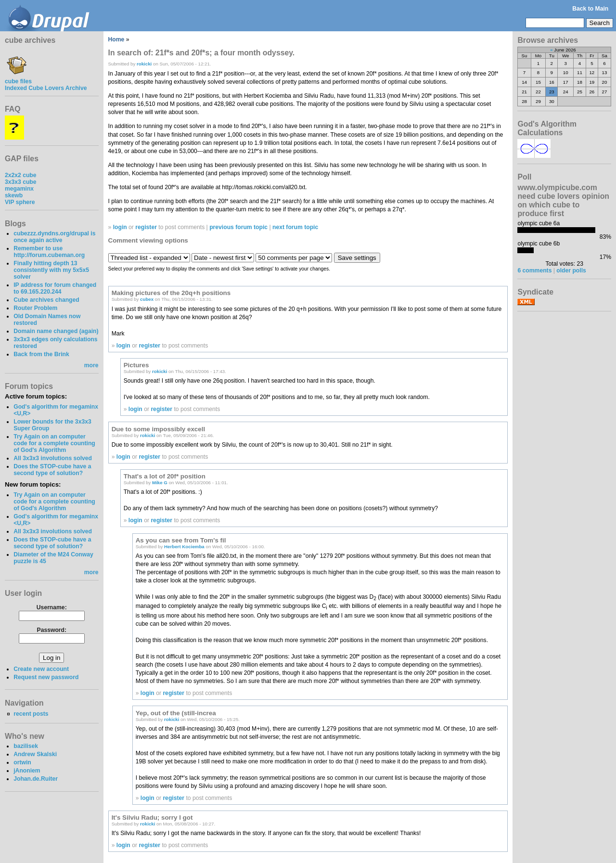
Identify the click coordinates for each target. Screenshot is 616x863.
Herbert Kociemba (184, 547)
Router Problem (35, 308)
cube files (18, 78)
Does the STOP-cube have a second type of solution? (52, 470)
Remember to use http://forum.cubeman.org (49, 252)
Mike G (160, 483)
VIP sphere (20, 202)
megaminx (19, 189)
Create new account (41, 669)
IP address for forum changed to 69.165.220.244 (55, 288)
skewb (14, 195)
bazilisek (26, 746)
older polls (571, 270)
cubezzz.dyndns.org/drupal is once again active (54, 237)
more (91, 365)
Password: (52, 630)
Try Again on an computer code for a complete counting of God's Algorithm (54, 443)
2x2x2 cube (21, 175)
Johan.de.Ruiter (36, 779)
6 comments (534, 270)
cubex (147, 299)
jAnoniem (27, 771)
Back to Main (590, 9)
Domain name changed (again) (56, 331)
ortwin (22, 762)
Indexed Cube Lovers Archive (46, 88)
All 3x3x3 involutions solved (53, 458)
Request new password (46, 677)
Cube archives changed (46, 300)
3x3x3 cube (21, 182)
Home (116, 39)
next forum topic (295, 227)
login (120, 227)
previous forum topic (238, 227)
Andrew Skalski (35, 754)
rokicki (144, 64)
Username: (52, 607)
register (146, 227)
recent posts (31, 714)
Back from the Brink (41, 354)
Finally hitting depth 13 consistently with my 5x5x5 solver (51, 270)
